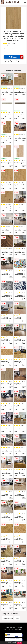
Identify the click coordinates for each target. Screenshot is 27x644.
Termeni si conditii (10, 628)
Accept (19, 643)
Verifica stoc (16, 57)
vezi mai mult (11, 52)
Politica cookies (18, 629)
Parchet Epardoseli (8, 618)
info (11, 95)
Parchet (17, 618)
